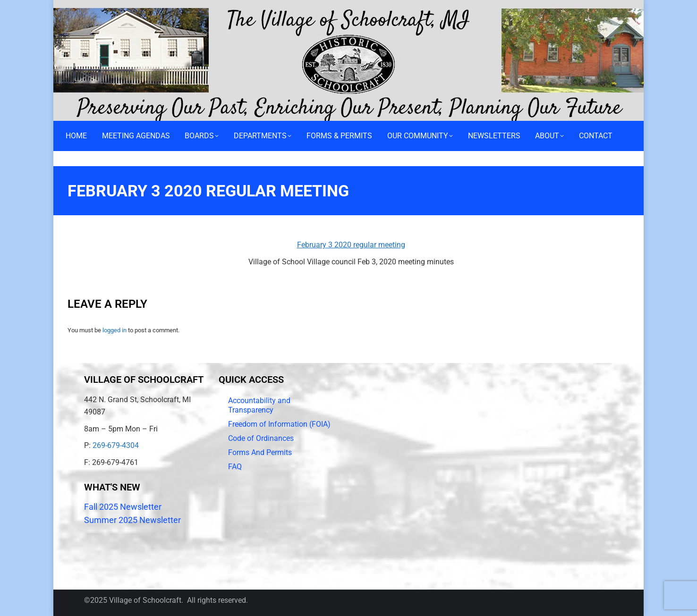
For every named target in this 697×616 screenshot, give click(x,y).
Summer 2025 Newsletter (132, 520)
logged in (115, 330)
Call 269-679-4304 (87, 7)
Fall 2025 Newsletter (123, 507)
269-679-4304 (116, 445)
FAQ (235, 467)
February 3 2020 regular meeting (351, 245)
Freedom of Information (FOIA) (279, 424)
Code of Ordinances (261, 438)
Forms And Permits (260, 452)
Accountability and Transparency (259, 405)
